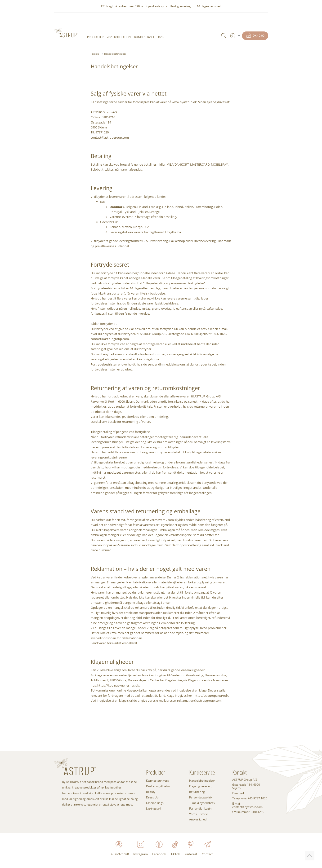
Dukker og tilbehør (158, 786)
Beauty (151, 792)
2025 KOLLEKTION (119, 37)
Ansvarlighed (198, 819)
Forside (95, 54)
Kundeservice (145, 37)
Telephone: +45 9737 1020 (250, 798)
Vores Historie (199, 814)
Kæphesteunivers (157, 781)
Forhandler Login (200, 809)
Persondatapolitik (201, 797)
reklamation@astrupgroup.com (199, 701)
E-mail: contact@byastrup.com (247, 805)
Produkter (95, 37)
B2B (161, 37)
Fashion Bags (155, 803)
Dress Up (152, 797)
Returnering (197, 792)
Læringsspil (154, 809)
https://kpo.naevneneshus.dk (118, 685)
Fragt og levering (200, 786)
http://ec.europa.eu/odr (211, 696)
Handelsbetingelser (115, 54)
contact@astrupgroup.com (110, 137)
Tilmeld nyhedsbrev (202, 803)
